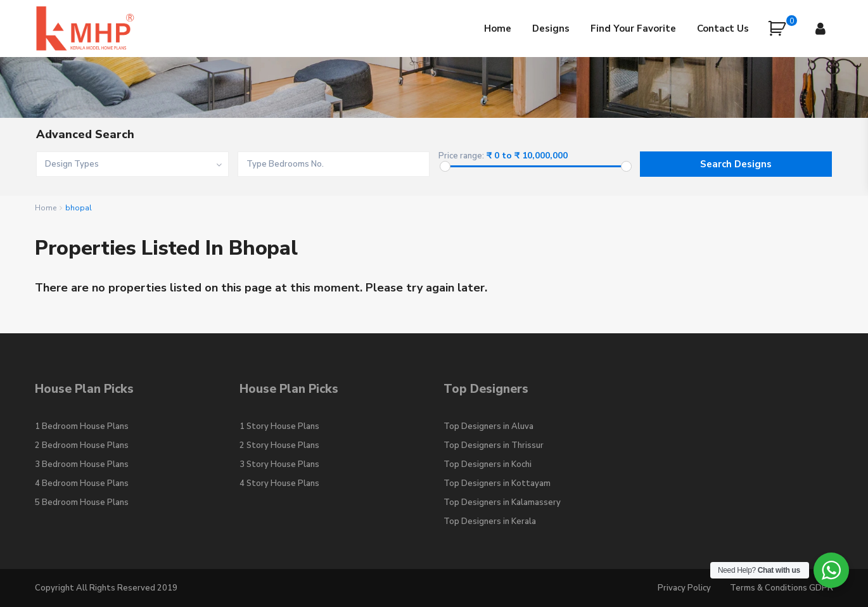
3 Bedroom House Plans (82, 464)
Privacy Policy (684, 588)
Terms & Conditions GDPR (782, 588)
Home (498, 29)
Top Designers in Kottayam (497, 483)
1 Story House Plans (279, 426)
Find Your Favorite (633, 29)
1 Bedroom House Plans (82, 426)
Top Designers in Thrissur (494, 445)
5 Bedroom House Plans (82, 502)
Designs (551, 29)
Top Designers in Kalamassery (502, 502)
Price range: (461, 156)
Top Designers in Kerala (490, 521)
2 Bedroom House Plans (82, 445)
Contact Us (723, 29)
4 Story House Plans (279, 483)
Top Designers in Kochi (488, 464)
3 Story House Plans (279, 464)
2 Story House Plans (279, 445)
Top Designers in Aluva (488, 426)
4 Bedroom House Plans (82, 483)
